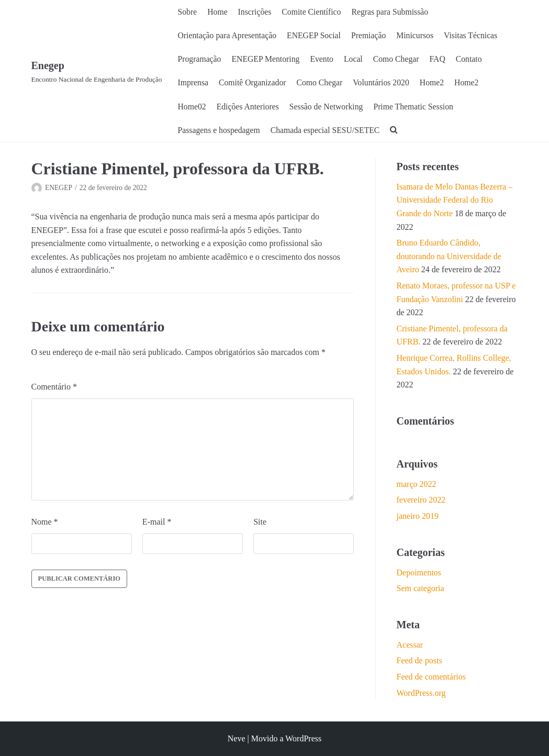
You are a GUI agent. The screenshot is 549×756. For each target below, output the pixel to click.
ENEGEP (59, 189)
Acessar (410, 646)
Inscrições (256, 12)
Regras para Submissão (393, 12)
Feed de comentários (431, 678)
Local (356, 59)
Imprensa (194, 84)
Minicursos (419, 36)
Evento (324, 59)
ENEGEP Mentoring (267, 59)
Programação (200, 59)
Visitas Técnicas (475, 36)
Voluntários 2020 (384, 84)
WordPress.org (421, 694)
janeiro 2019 (418, 518)
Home (218, 12)
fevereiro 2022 (421, 501)
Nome (45, 523)
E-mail (157, 523)
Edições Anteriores (249, 107)
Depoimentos (419, 574)
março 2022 (417, 485)
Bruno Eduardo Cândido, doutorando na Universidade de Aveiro (449, 258)
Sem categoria (421, 590)
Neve (237, 739)
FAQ (441, 59)
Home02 (192, 107)
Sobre (188, 12)
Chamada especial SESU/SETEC (327, 131)
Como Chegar (399, 59)
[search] (397, 131)
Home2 (436, 84)
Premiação (372, 36)
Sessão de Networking (328, 107)
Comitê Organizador (254, 84)
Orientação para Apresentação (228, 36)
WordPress (303, 739)
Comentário (54, 388)
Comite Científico (313, 12)
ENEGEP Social (316, 36)
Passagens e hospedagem (220, 131)
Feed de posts (419, 662)
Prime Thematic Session (417, 107)
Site (260, 523)
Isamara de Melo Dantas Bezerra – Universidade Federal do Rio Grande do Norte (455, 202)
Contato (473, 59)
